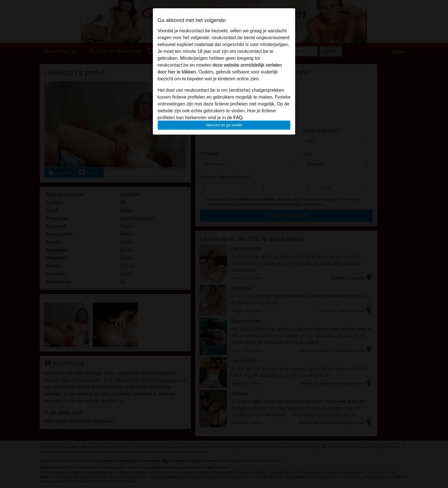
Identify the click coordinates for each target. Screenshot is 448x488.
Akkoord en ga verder (224, 125)
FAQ (238, 118)
